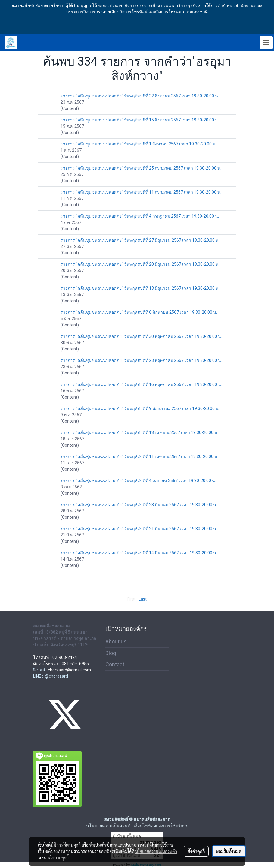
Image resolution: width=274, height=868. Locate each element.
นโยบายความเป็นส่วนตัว (156, 851)
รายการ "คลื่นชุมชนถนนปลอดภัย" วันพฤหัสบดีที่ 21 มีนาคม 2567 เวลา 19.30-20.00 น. (139, 529)
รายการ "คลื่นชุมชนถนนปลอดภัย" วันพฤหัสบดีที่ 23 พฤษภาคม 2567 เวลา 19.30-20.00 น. (141, 360)
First (131, 599)
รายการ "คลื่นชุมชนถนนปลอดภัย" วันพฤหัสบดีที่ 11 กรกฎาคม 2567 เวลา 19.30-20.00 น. (141, 192)
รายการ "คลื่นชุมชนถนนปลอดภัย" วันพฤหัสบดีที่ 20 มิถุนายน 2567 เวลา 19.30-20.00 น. (140, 264)
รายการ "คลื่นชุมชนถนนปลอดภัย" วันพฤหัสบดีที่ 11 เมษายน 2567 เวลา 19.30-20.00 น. (139, 457)
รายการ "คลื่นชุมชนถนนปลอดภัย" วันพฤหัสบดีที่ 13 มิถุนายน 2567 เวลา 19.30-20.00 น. (140, 288)
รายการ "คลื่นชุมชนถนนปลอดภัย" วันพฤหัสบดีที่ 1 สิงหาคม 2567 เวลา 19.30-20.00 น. (139, 144)
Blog (111, 653)
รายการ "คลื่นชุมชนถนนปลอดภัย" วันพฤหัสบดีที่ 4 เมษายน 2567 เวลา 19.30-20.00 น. (138, 481)
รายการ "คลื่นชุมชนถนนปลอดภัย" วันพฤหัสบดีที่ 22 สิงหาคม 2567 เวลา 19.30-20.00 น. (140, 96)
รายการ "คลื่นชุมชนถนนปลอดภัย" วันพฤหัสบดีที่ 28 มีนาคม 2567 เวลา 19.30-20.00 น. (139, 505)
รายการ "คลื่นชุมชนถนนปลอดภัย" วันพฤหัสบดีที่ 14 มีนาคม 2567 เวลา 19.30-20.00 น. (139, 553)
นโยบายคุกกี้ (58, 857)
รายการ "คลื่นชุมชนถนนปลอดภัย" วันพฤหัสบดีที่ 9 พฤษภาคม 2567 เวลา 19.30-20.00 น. (140, 408)
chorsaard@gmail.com (69, 670)
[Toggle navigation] (266, 43)
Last (143, 599)
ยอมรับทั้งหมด (229, 851)
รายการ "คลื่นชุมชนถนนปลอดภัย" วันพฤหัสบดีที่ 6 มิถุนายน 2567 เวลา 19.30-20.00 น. (139, 312)
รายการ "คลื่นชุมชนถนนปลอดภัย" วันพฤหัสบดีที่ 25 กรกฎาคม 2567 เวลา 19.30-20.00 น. (141, 168)
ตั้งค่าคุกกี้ (196, 851)
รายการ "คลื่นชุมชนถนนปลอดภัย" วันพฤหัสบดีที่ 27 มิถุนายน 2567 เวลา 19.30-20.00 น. (140, 240)
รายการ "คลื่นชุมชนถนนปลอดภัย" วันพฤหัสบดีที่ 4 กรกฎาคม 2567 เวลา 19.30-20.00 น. (140, 216)
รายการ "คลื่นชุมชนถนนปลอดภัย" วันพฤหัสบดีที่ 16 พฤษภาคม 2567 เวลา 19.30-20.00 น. (141, 384)
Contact (115, 664)
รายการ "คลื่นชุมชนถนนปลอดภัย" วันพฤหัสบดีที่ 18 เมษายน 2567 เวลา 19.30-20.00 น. (139, 432)
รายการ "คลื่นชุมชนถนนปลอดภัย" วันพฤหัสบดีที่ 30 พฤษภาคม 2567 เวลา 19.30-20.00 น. (141, 336)
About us (116, 642)
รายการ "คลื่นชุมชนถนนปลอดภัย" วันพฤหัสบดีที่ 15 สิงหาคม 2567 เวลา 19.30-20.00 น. (140, 120)
